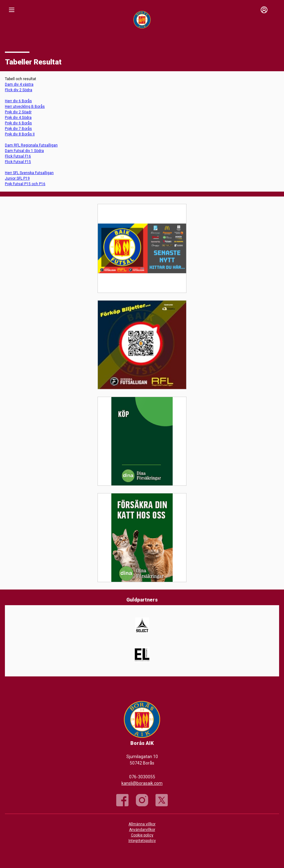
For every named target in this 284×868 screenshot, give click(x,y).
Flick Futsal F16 (18, 156)
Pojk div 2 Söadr (18, 112)
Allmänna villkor (142, 824)
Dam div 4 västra (19, 84)
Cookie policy (142, 835)
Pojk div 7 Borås (18, 129)
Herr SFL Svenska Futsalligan (29, 173)
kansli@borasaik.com (142, 783)
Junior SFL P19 (17, 178)
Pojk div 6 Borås (18, 123)
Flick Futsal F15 (18, 162)
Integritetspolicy (142, 841)
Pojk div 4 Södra (18, 118)
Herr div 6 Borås (18, 101)
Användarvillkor (142, 830)
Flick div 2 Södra (19, 90)
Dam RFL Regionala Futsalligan (31, 145)
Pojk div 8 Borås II (20, 134)
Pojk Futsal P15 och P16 (25, 184)
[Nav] (12, 10)
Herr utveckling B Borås (25, 107)
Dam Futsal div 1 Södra (24, 151)
